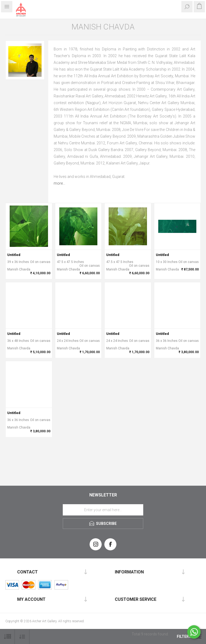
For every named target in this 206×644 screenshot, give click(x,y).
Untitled (14, 255)
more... (59, 183)
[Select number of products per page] (7, 637)
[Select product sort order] (22, 637)
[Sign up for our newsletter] (103, 510)
